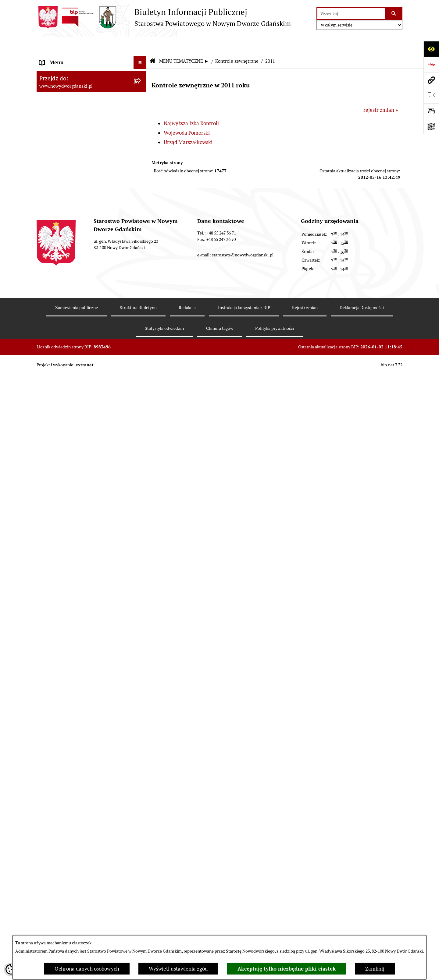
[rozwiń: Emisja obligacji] (141, 125)
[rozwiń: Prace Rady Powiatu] (141, 142)
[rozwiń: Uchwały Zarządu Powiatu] (141, 176)
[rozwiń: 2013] (141, 632)
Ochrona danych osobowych (87, 969)
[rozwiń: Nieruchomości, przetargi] (141, 294)
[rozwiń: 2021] (141, 497)
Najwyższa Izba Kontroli (191, 106)
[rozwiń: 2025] (141, 429)
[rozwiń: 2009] (141, 750)
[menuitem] (91, 59)
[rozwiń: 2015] (141, 598)
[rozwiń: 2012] (141, 649)
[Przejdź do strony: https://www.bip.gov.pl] (431, 64)
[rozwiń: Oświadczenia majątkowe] (141, 227)
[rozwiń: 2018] (141, 548)
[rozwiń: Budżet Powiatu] (141, 108)
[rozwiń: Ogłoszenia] (141, 260)
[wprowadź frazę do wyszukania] (351, 14)
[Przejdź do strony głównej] (164, 17)
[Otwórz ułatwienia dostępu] (431, 49)
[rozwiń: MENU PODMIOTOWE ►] (141, 58)
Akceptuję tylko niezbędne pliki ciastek (287, 969)
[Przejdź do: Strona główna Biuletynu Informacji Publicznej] (152, 44)
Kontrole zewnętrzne (237, 44)
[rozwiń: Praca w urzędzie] (141, 311)
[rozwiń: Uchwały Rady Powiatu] (141, 159)
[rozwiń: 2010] (141, 734)
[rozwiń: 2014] (141, 615)
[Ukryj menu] (140, 46)
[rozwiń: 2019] (141, 531)
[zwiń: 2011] (141, 666)
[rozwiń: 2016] (141, 581)
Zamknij (375, 969)
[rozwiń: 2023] (141, 463)
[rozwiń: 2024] (141, 446)
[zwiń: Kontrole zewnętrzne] (141, 412)
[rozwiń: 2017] (141, 565)
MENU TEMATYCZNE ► (184, 44)
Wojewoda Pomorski (187, 116)
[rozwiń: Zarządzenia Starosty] (141, 193)
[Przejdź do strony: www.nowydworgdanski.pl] (431, 80)
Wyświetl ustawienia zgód (178, 969)
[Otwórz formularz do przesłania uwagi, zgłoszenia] (431, 111)
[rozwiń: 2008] (141, 767)
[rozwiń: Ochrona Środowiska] (141, 379)
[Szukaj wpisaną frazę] (394, 14)
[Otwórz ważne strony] (431, 95)
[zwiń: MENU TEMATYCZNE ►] (141, 73)
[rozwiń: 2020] (141, 514)
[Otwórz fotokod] (431, 127)
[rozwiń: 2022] (141, 480)
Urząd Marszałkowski (188, 125)
